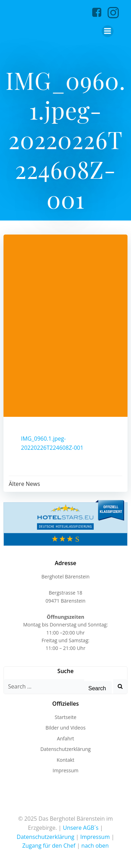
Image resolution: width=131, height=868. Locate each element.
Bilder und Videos (65, 728)
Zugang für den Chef (49, 846)
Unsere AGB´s (81, 828)
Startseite (65, 717)
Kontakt (65, 760)
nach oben (95, 846)
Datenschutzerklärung (65, 749)
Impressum (66, 770)
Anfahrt (65, 738)
